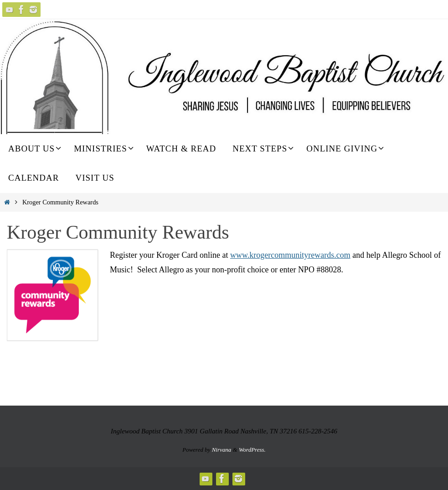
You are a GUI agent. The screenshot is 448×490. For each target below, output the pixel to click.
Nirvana (222, 450)
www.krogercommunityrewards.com (290, 255)
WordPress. (252, 450)
